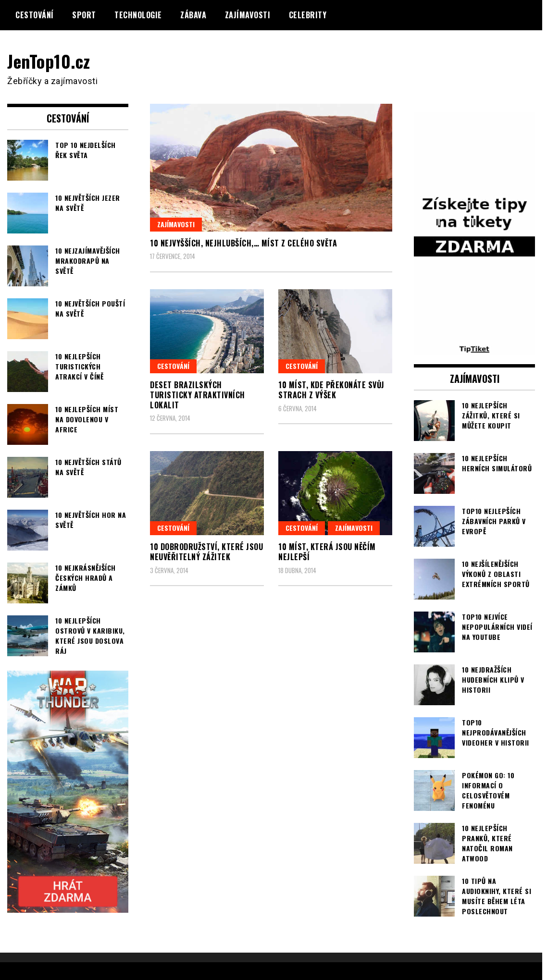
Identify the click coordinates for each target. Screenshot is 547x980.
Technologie (138, 15)
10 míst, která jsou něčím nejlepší (327, 552)
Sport (84, 15)
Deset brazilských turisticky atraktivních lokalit (198, 395)
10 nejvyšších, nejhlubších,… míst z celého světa (243, 243)
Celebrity (308, 15)
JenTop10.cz (49, 61)
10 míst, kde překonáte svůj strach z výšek (331, 390)
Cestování (35, 15)
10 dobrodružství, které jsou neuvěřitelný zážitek (206, 552)
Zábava (193, 15)
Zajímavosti (248, 15)
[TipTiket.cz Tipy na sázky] (474, 348)
